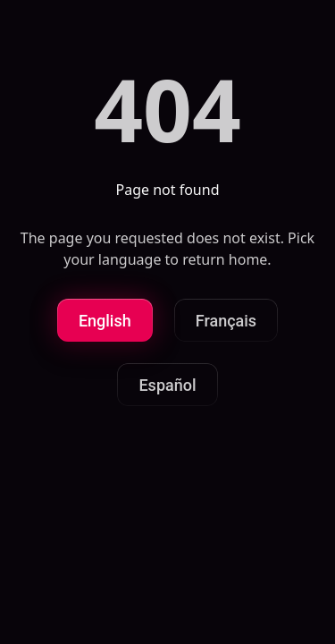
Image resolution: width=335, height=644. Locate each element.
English (105, 321)
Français (226, 321)
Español (167, 385)
